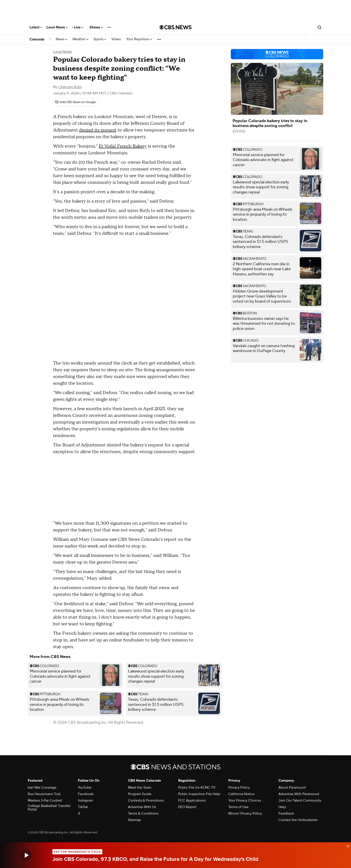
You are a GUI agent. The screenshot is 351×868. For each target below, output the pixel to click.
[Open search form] (319, 27)
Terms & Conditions (143, 813)
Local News (57, 27)
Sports (100, 39)
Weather (80, 39)
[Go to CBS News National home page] (175, 27)
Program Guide (140, 794)
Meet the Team (140, 787)
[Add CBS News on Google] (75, 102)
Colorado (37, 39)
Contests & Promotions (146, 800)
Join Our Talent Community (300, 800)
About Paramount (292, 787)
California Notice (241, 794)
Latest (36, 27)
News (61, 39)
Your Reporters (139, 39)
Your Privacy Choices (245, 800)
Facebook (86, 794)
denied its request (98, 130)
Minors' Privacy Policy (245, 813)
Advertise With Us (142, 807)
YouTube (85, 787)
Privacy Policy (239, 787)
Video (116, 39)
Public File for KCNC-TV (197, 787)
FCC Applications (192, 800)
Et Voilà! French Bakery (123, 146)
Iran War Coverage (42, 787)
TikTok (83, 807)
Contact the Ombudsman (298, 820)
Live (79, 27)
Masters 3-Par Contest (45, 800)
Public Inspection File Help (199, 794)
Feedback (286, 813)
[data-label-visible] (347, 845)
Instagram (86, 800)
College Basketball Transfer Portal (49, 808)
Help (282, 807)
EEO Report (187, 807)
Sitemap (134, 820)
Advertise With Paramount (299, 794)
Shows (96, 27)
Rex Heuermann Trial (44, 794)
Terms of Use (238, 807)
